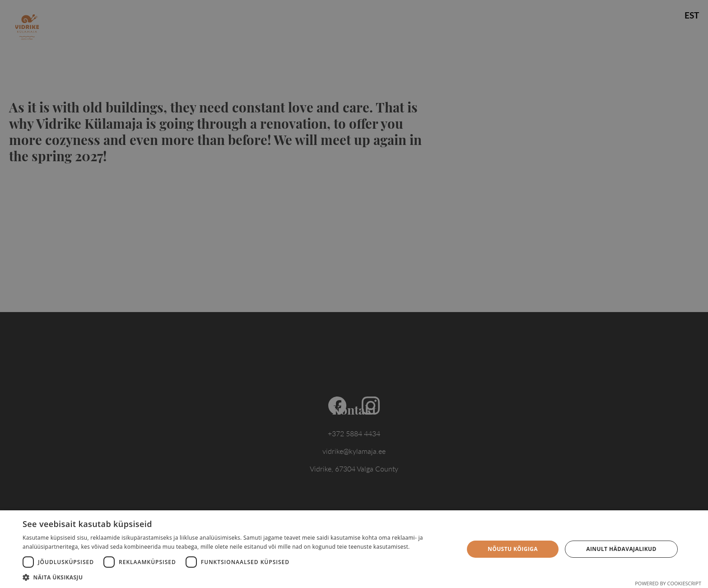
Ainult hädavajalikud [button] (621, 549)
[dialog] (354, 294)
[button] (237, 577)
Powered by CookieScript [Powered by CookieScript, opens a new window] (668, 583)
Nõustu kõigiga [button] (513, 549)
